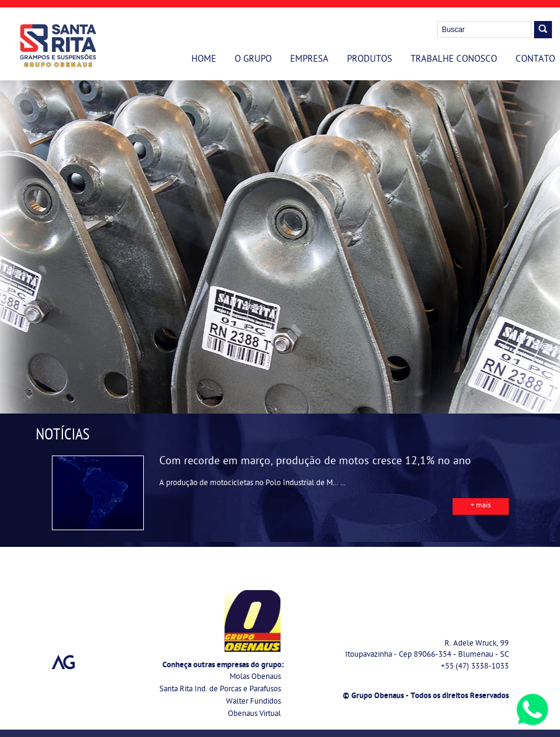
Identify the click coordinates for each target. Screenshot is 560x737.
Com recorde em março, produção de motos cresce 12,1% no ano (315, 462)
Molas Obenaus (255, 677)
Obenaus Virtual (254, 714)
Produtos (370, 60)
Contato (535, 60)
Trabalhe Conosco (454, 60)
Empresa (309, 60)
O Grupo (253, 60)
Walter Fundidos (253, 702)
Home (204, 60)
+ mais (481, 506)
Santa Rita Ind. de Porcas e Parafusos (220, 690)
